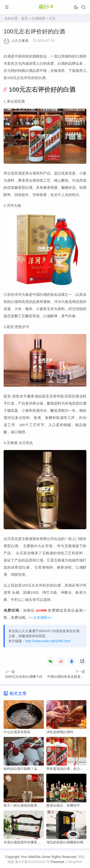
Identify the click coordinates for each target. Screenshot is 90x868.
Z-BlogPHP (74, 862)
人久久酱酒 (20, 41)
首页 (24, 18)
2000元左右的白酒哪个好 (24, 677)
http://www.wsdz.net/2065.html (48, 641)
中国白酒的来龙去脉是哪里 (67, 677)
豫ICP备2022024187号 (32, 862)
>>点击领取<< (40, 617)
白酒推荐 (38, 18)
